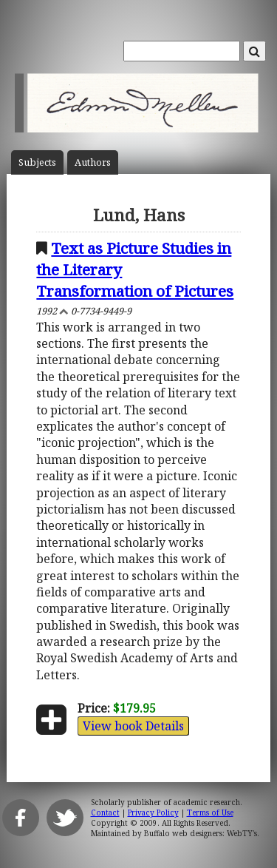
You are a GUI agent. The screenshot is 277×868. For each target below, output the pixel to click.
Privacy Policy (153, 813)
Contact (105, 813)
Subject (37, 162)
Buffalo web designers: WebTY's (201, 833)
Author (93, 162)
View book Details (133, 726)
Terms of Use (210, 813)
